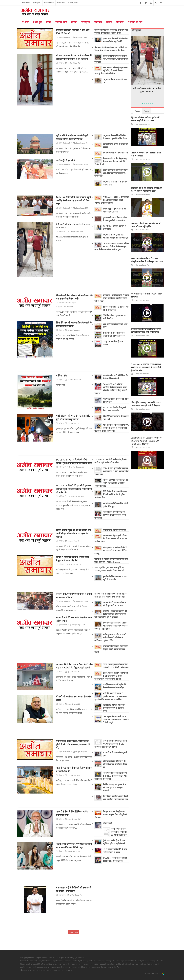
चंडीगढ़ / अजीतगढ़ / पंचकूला (67, 303)
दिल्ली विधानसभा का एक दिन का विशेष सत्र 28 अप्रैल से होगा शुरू (119, 832)
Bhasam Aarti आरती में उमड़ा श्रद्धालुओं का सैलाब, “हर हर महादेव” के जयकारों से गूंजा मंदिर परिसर (146, 367)
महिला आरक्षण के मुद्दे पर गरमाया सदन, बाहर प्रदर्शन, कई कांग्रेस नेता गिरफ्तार (111, 59)
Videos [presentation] (137, 111)
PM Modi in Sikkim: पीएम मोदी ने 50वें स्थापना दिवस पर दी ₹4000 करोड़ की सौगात (111, 200)
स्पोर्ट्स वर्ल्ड (62, 467)
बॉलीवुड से (62, 232)
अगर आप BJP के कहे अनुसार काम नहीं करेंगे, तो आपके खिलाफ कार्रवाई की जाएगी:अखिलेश (111, 71)
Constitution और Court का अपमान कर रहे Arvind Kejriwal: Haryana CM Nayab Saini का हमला (146, 441)
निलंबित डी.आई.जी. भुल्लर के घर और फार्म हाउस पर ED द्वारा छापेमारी (115, 787)
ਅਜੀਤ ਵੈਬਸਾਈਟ (49, 3)
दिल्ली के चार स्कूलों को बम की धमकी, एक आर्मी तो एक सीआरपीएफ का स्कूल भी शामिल (74, 533)
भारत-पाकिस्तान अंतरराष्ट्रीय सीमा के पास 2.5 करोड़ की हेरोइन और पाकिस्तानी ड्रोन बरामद (111, 776)
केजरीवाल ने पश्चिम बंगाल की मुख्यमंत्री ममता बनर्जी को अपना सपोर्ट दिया (110, 515)
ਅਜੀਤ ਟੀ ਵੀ (61, 3)
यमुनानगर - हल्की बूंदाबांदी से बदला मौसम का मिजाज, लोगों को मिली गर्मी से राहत (111, 298)
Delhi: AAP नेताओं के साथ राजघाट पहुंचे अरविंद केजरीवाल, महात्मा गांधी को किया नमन (73, 201)
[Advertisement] (64, 128)
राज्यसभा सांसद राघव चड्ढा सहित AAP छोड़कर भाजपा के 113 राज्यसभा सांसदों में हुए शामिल (111, 744)
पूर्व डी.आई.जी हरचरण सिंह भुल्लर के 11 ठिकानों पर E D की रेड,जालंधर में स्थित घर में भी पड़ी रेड (111, 676)
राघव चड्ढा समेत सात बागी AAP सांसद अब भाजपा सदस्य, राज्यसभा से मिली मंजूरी (116, 719)
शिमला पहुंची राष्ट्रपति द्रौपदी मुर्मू (114, 530)
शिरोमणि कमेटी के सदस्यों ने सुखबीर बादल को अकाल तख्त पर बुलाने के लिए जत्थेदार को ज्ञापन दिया (111, 696)
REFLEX (158, 973)
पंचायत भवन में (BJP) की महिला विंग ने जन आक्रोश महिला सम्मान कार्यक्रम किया (111, 539)
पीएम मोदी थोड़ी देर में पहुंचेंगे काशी (115, 153)
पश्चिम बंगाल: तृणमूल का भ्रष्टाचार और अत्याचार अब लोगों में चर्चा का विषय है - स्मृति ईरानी (111, 626)
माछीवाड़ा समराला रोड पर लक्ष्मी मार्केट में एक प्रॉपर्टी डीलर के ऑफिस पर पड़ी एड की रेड (110, 637)
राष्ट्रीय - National (64, 37)
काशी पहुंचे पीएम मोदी (65, 160)
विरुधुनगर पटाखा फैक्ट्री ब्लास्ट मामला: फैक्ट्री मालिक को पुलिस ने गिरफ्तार (111, 814)
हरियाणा (61, 564)
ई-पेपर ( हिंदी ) (37, 3)
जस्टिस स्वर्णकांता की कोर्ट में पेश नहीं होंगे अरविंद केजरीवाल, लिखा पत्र (115, 764)
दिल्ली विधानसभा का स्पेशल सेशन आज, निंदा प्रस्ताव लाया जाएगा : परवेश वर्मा (111, 173)
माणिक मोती (61, 376)
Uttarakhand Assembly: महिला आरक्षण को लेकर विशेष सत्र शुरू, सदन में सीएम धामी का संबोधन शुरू (112, 246)
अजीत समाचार (26, 3)
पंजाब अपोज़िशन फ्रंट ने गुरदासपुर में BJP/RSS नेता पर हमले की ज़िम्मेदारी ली (111, 161)
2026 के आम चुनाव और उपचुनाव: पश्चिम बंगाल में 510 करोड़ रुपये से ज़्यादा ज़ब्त (111, 471)
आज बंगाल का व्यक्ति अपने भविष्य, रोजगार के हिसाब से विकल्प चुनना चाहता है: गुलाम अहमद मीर (111, 428)
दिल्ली (60, 63)
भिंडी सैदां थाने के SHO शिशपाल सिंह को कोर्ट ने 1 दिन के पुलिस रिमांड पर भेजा (110, 494)
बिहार (60, 851)
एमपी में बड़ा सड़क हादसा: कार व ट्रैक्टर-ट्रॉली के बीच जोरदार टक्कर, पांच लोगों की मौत (73, 744)
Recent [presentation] (147, 111)
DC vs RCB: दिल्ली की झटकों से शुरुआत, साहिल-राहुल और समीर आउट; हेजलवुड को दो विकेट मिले (74, 489)
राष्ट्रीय (60, 380)
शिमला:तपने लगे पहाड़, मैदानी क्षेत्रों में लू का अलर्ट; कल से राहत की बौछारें (111, 649)
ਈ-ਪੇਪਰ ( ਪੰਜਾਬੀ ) (73, 3)
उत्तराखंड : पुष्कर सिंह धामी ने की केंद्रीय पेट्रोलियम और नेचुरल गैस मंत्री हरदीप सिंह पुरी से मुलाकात (110, 614)
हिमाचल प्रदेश (63, 625)
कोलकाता (61, 895)
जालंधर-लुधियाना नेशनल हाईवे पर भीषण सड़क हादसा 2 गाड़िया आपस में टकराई (111, 483)
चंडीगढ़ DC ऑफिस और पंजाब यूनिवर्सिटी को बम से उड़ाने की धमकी (114, 708)
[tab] (137, 111)
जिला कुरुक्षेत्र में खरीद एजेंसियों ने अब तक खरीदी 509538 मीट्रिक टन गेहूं (111, 550)
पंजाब (60, 330)
